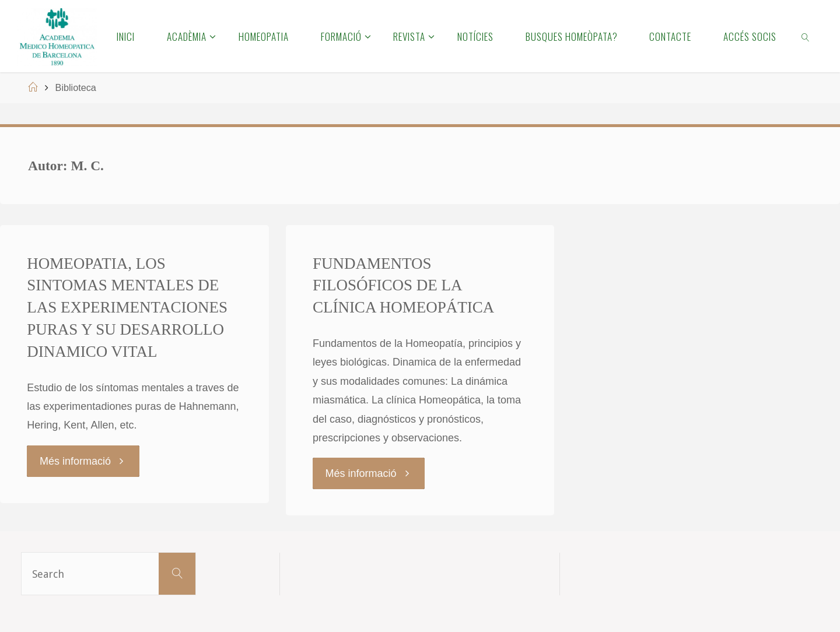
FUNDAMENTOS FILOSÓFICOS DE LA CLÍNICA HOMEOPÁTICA (403, 286)
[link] (806, 36)
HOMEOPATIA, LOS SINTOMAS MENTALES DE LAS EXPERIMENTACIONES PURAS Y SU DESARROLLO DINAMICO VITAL (127, 308)
